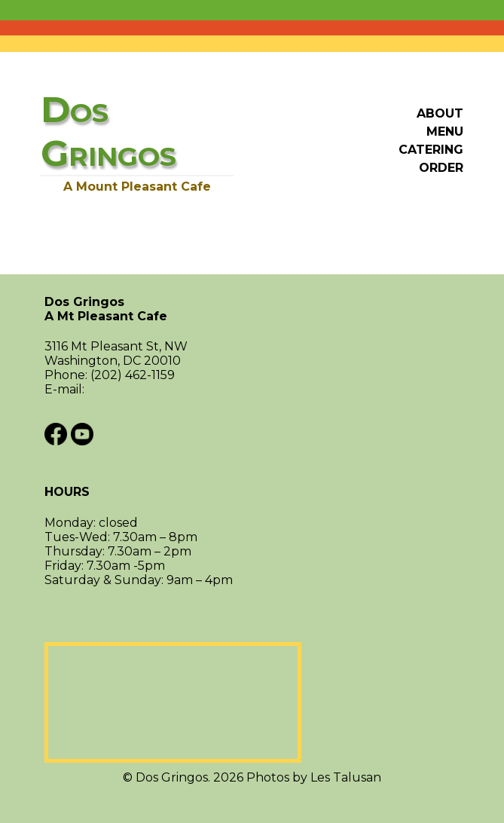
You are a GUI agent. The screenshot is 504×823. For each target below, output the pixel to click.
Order (441, 168)
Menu (445, 132)
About (440, 113)
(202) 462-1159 (133, 375)
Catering (431, 150)
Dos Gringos (252, 309)
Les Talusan (346, 777)
